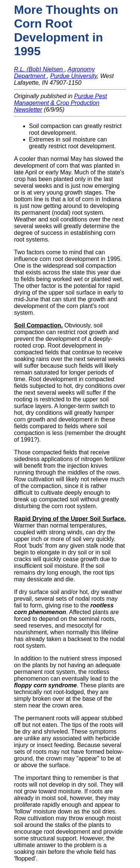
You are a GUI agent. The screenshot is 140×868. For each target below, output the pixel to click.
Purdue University (73, 76)
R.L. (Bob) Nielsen (39, 69)
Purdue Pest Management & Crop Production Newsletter (61, 103)
